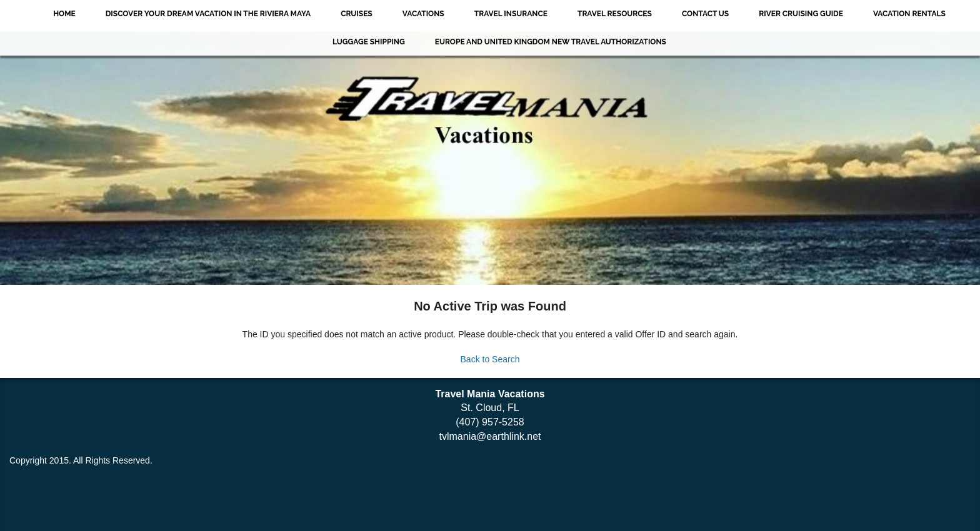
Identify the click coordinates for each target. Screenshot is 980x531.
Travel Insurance (511, 14)
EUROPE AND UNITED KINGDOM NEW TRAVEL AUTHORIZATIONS (551, 42)
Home (64, 14)
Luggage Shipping (369, 42)
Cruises (357, 14)
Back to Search (490, 359)
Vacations (423, 14)
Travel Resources (615, 14)
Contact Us (705, 14)
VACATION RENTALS (909, 14)
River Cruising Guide (801, 14)
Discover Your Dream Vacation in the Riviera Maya (208, 14)
